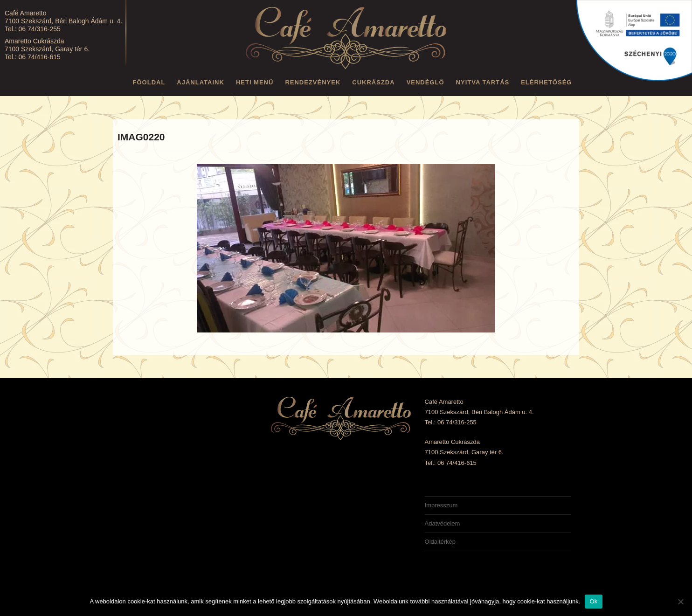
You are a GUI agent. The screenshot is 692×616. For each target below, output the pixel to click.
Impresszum (441, 505)
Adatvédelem (443, 523)
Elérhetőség (546, 82)
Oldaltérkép (440, 542)
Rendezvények (313, 82)
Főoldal (149, 82)
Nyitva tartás (483, 82)
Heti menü (255, 82)
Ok (593, 601)
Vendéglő (426, 82)
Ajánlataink (201, 82)
